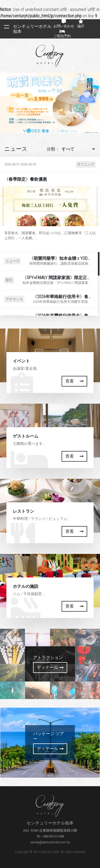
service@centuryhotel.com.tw (50, 842)
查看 (74, 381)
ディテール (50, 667)
